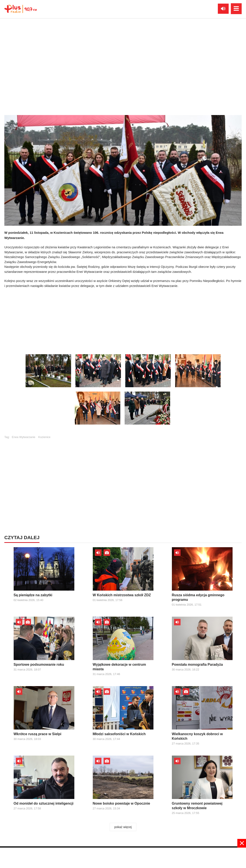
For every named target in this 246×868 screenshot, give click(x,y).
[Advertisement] (123, 320)
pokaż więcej (123, 827)
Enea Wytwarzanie (24, 437)
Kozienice (44, 437)
